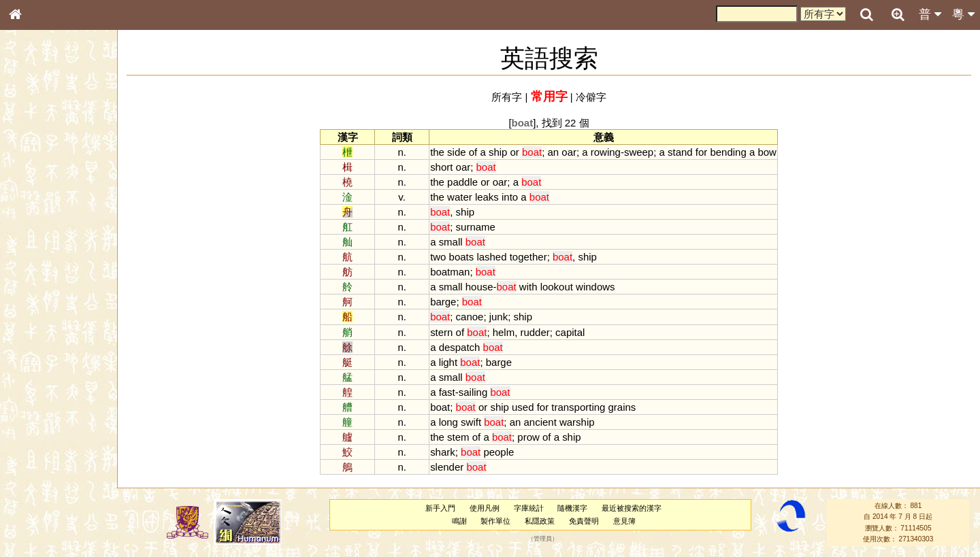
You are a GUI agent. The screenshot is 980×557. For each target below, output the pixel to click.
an (554, 152)
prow (528, 437)
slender (447, 467)
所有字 (507, 97)
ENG (60, 150)
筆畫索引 (33, 194)
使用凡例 (485, 508)
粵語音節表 (37, 267)
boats (462, 257)
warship (577, 422)
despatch (460, 347)
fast (447, 392)
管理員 (543, 539)
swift (471, 422)
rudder (535, 332)
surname (476, 227)
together (528, 257)
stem (458, 437)
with (528, 287)
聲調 (65, 358)
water (460, 197)
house (479, 287)
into (510, 197)
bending (728, 152)
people (499, 452)
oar (569, 152)
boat (440, 407)
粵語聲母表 (37, 279)
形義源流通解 (42, 231)
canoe (470, 317)
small (451, 242)
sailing (473, 392)
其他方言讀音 (42, 382)
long (448, 422)
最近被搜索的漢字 (632, 508)
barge (443, 302)
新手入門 (440, 508)
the (437, 152)
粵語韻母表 (37, 292)
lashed (491, 257)
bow (767, 152)
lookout (557, 287)
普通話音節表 (42, 370)
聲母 (27, 358)
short (441, 167)
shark (443, 452)
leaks (487, 197)
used (523, 407)
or (515, 152)
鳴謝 (459, 521)
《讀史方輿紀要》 (50, 431)
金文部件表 (37, 219)
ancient (540, 422)
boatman (450, 272)
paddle (462, 182)
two (438, 257)
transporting (578, 407)
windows (595, 287)
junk (499, 317)
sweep (639, 152)
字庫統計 (529, 508)
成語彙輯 (33, 443)
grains (622, 407)
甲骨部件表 (37, 206)
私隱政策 (540, 521)
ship (498, 152)
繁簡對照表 (37, 455)
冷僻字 (591, 97)
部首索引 (33, 182)
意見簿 (624, 521)
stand (680, 152)
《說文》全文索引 (50, 418)
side (456, 152)
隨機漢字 (572, 508)
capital (570, 332)
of (473, 152)
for (701, 152)
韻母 (46, 358)
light (448, 362)
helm (504, 332)
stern (441, 332)
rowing (606, 152)
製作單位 (495, 521)
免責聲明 (584, 521)
